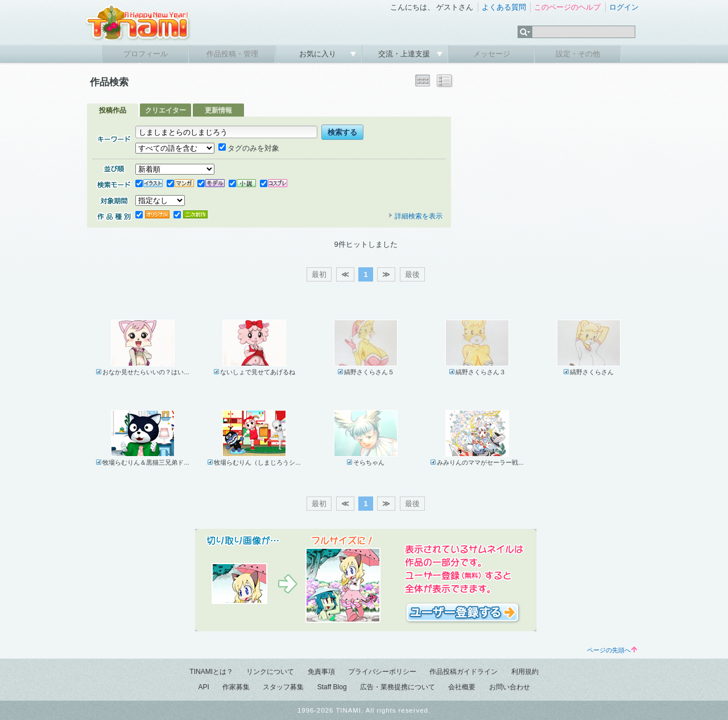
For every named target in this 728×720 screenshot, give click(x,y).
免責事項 (321, 672)
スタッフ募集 (283, 687)
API (203, 687)
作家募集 (236, 687)
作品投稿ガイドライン (464, 672)
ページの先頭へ (612, 650)
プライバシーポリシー (382, 672)
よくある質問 (504, 7)
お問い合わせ (510, 687)
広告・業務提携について (398, 687)
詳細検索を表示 (415, 216)
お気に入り (319, 54)
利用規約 (525, 672)
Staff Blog (332, 687)
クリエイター (166, 110)
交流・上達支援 (405, 54)
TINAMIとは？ (211, 672)
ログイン (624, 7)
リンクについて (270, 672)
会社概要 (462, 687)
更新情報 (218, 110)
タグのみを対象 (249, 148)
